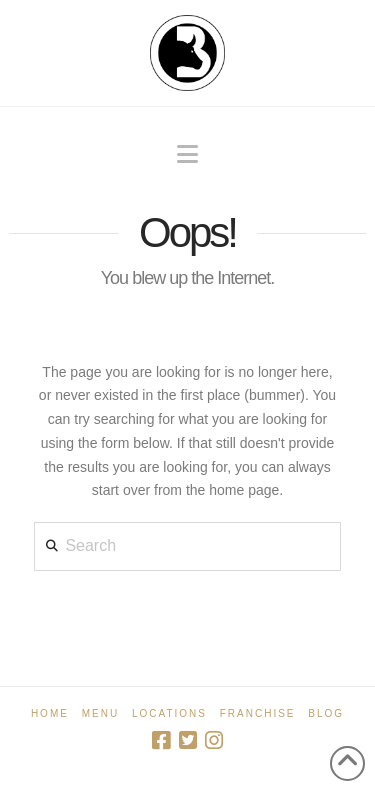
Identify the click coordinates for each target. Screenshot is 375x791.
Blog (326, 713)
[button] (187, 154)
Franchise (258, 713)
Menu (100, 713)
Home (50, 713)
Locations (169, 713)
